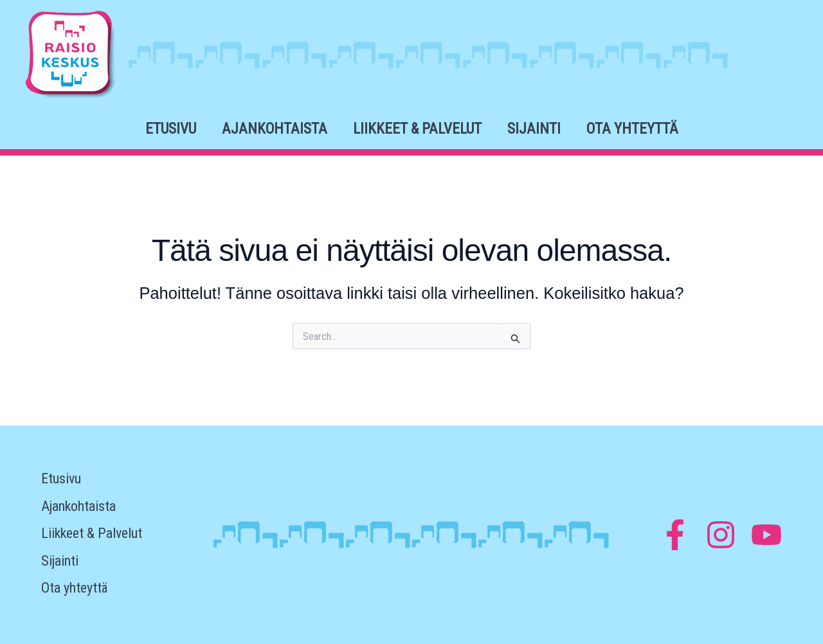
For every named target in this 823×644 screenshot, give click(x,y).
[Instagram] (721, 535)
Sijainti (534, 129)
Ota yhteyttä (632, 129)
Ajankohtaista (275, 129)
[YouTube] (766, 535)
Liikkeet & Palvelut (417, 129)
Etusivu (171, 129)
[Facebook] (675, 535)
